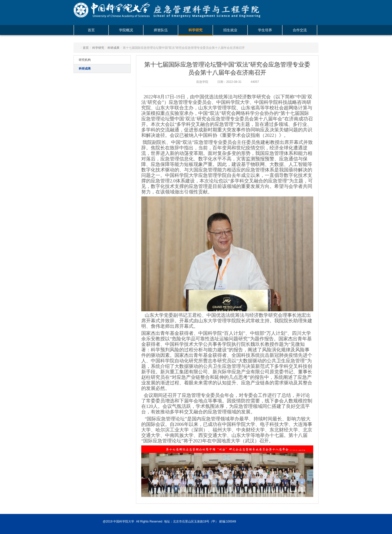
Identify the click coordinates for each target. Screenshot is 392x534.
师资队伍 (161, 30)
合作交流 (300, 30)
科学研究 (195, 30)
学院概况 (126, 30)
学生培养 (265, 30)
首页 (91, 30)
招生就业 (230, 30)
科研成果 (113, 48)
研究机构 (85, 60)
